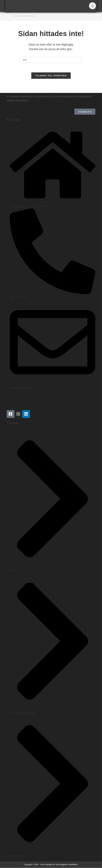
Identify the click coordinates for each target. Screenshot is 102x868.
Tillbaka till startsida (51, 76)
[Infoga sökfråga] (51, 60)
